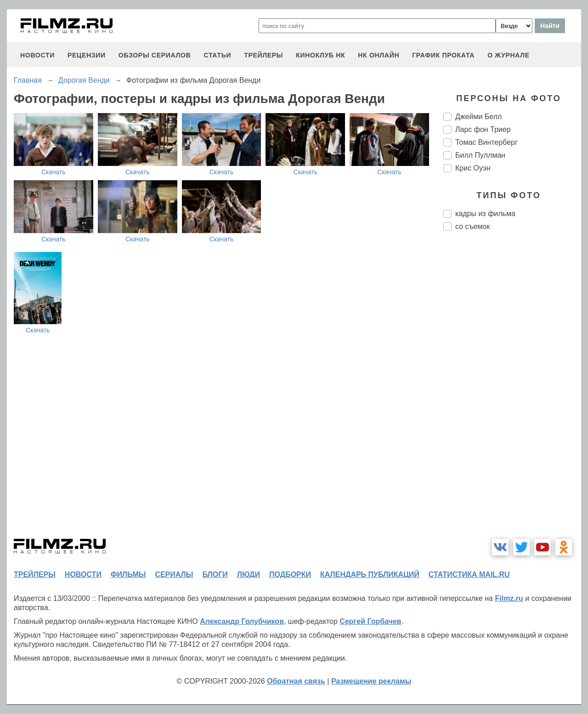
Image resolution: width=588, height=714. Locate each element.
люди (249, 574)
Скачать (54, 172)
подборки (290, 574)
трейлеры (263, 55)
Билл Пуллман (480, 155)
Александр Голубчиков (242, 621)
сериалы (174, 574)
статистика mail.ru (469, 574)
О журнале (509, 55)
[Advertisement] (512, 392)
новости (37, 55)
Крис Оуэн (473, 168)
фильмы (128, 574)
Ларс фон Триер (483, 129)
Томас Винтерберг (486, 142)
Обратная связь (296, 681)
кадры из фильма (485, 214)
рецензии (87, 55)
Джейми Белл (478, 117)
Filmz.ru (509, 598)
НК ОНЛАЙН (379, 55)
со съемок (472, 226)
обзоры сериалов (155, 55)
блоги (215, 574)
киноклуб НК (320, 55)
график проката (443, 55)
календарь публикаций (370, 574)
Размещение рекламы (371, 681)
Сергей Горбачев (370, 621)
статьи (217, 55)
